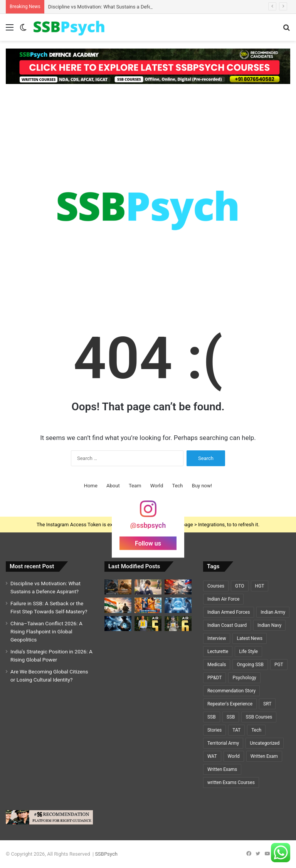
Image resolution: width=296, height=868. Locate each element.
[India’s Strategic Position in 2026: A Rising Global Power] (118, 605)
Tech (178, 486)
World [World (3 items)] (234, 756)
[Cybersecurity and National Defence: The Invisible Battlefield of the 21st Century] (118, 624)
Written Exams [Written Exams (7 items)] (222, 769)
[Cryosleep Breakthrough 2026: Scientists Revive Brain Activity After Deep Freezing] (178, 605)
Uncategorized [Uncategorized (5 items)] (265, 743)
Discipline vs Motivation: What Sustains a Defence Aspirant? (115, 7)
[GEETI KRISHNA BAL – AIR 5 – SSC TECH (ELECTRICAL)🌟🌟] (148, 624)
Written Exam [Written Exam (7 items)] (264, 756)
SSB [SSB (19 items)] (212, 717)
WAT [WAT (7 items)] (212, 756)
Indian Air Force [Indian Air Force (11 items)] (223, 599)
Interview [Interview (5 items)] (217, 638)
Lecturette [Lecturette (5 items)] (218, 651)
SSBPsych (106, 854)
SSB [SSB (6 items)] (231, 717)
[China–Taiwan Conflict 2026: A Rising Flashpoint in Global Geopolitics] (178, 587)
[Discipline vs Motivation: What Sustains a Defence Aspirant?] (118, 587)
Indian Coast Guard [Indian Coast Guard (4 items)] (227, 625)
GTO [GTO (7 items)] (240, 586)
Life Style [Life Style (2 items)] (248, 651)
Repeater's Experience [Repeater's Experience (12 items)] (230, 704)
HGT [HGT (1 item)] (260, 586)
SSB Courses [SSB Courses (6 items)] (259, 717)
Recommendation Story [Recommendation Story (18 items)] (231, 691)
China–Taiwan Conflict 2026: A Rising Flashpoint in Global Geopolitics (46, 631)
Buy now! (202, 486)
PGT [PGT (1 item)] (279, 665)
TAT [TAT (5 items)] (236, 730)
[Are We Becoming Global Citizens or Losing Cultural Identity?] (148, 605)
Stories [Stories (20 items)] (214, 730)
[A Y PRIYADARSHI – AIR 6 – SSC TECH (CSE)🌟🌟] (178, 624)
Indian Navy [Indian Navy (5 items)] (269, 625)
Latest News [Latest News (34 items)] (250, 638)
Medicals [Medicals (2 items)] (217, 665)
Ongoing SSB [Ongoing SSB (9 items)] (250, 665)
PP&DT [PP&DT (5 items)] (214, 678)
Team (135, 486)
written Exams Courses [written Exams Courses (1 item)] (231, 782)
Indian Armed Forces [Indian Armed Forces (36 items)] (229, 612)
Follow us (148, 543)
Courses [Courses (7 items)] (216, 586)
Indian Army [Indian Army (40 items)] (273, 612)
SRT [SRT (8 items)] (267, 704)
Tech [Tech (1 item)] (256, 730)
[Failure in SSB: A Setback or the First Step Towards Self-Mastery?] (148, 587)
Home (91, 486)
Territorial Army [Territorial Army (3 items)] (223, 743)
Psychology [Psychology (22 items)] (244, 678)
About (113, 486)
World (157, 486)
